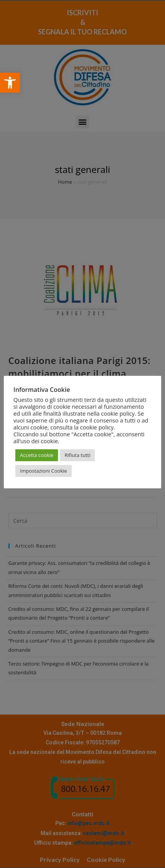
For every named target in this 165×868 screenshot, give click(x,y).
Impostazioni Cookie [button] (44, 471)
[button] (10, 83)
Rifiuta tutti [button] (77, 455)
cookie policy (97, 427)
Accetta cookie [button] (37, 455)
